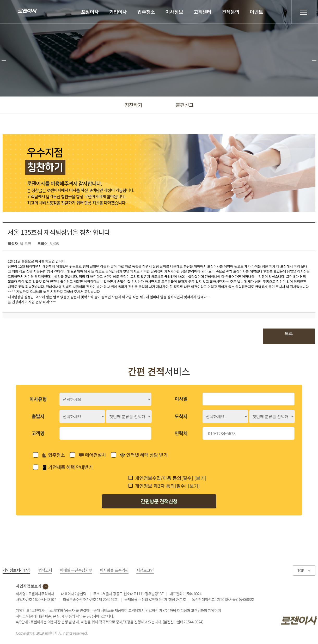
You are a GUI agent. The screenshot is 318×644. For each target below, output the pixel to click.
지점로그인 (145, 570)
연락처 (181, 433)
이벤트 (256, 12)
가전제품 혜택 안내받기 (67, 467)
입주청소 (146, 12)
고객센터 (202, 12)
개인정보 (16, 570)
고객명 (38, 433)
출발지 (38, 416)
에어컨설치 (92, 455)
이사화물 (114, 570)
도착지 (181, 416)
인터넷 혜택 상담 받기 (144, 455)
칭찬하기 (133, 105)
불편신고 (185, 105)
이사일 (181, 399)
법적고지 (45, 570)
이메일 (76, 570)
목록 (289, 334)
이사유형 (38, 399)
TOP (304, 570)
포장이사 (90, 12)
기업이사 (118, 12)
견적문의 (230, 12)
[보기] (200, 478)
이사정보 (174, 12)
